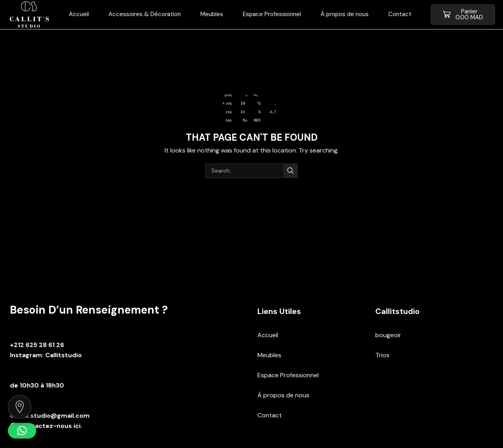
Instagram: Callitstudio (46, 355)
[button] (463, 15)
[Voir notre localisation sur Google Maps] (20, 407)
